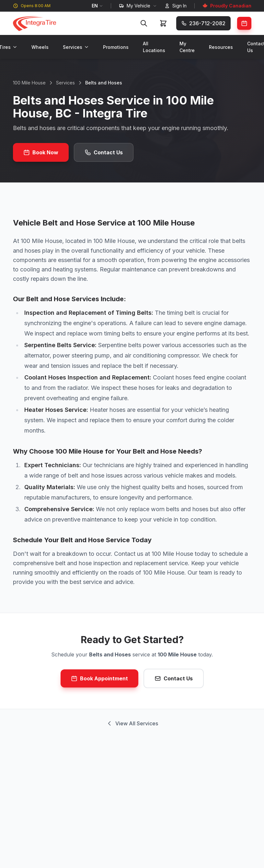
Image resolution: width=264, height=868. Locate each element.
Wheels (40, 47)
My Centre (187, 47)
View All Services (132, 723)
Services (76, 47)
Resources (221, 47)
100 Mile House (29, 83)
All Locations (154, 47)
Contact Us (104, 152)
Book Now (41, 152)
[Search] (144, 23)
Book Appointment (99, 678)
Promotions (116, 47)
